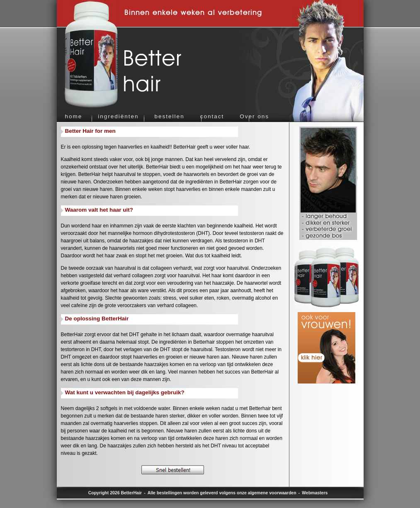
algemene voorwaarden (272, 493)
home (74, 116)
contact (212, 116)
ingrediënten (118, 116)
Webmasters (315, 493)
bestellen (170, 116)
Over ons (254, 116)
